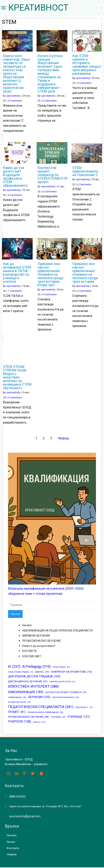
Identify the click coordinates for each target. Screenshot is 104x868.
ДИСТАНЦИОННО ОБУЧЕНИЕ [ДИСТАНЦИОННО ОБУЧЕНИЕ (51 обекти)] (28, 682)
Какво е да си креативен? (39, 646)
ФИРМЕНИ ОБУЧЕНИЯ (36, 636)
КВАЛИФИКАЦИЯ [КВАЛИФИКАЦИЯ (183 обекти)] (26, 693)
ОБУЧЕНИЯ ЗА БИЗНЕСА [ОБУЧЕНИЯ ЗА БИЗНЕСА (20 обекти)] (65, 698)
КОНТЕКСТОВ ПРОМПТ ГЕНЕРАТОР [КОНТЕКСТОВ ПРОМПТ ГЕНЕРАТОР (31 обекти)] (66, 693)
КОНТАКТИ (29, 652)
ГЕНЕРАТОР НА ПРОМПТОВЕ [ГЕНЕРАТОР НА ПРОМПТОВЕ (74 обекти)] (71, 672)
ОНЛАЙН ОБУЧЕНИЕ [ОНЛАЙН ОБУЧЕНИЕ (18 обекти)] (19, 703)
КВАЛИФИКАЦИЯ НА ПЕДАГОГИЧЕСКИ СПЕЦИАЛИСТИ (57, 631)
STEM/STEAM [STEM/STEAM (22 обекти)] (61, 668)
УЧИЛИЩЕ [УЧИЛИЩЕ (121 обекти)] (79, 717)
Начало (27, 626)
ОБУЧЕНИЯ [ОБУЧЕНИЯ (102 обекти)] (39, 698)
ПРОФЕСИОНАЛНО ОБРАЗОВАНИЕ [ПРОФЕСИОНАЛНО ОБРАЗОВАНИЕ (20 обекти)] (45, 713)
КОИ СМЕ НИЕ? (32, 657)
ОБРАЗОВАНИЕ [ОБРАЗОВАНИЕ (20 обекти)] (17, 698)
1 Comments (15, 291)
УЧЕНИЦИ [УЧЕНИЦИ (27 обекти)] (58, 718)
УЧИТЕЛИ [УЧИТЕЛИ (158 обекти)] (20, 722)
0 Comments (15, 101)
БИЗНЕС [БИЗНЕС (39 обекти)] (42, 673)
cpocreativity (13, 96)
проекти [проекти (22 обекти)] (39, 723)
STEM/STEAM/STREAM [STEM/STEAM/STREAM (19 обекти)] (21, 673)
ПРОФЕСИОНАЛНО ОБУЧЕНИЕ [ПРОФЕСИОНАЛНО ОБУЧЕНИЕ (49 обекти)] (28, 718)
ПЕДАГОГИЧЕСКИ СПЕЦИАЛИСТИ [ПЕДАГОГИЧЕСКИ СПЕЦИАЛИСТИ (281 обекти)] (41, 707)
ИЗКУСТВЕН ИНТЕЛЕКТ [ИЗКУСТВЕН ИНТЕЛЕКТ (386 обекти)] (33, 687)
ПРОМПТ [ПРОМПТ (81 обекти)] (17, 713)
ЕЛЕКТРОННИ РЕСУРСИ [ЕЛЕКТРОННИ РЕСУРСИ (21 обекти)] (62, 682)
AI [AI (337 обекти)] (14, 667)
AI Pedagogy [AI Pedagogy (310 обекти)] (36, 667)
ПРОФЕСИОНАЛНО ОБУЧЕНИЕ (42, 641)
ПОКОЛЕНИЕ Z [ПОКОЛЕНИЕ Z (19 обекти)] (84, 708)
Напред (63, 439)
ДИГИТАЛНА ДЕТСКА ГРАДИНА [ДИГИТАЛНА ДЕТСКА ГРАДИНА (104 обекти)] (34, 677)
